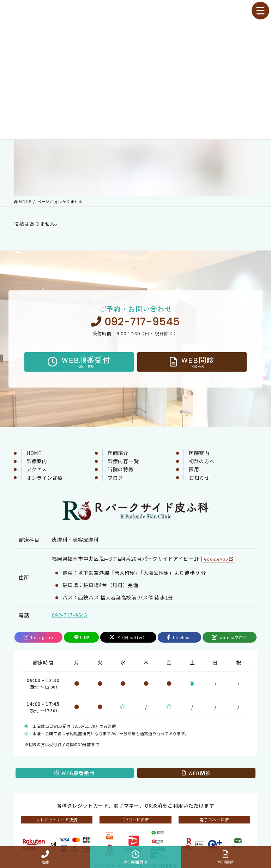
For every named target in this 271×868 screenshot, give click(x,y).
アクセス (37, 469)
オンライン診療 (45, 478)
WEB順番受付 (136, 857)
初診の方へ (202, 461)
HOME (34, 453)
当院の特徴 (121, 469)
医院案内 (199, 453)
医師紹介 (118, 453)
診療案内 (37, 461)
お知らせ (199, 478)
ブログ (115, 478)
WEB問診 (226, 857)
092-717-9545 (135, 322)
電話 (45, 857)
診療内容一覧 (123, 461)
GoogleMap (219, 559)
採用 (194, 469)
